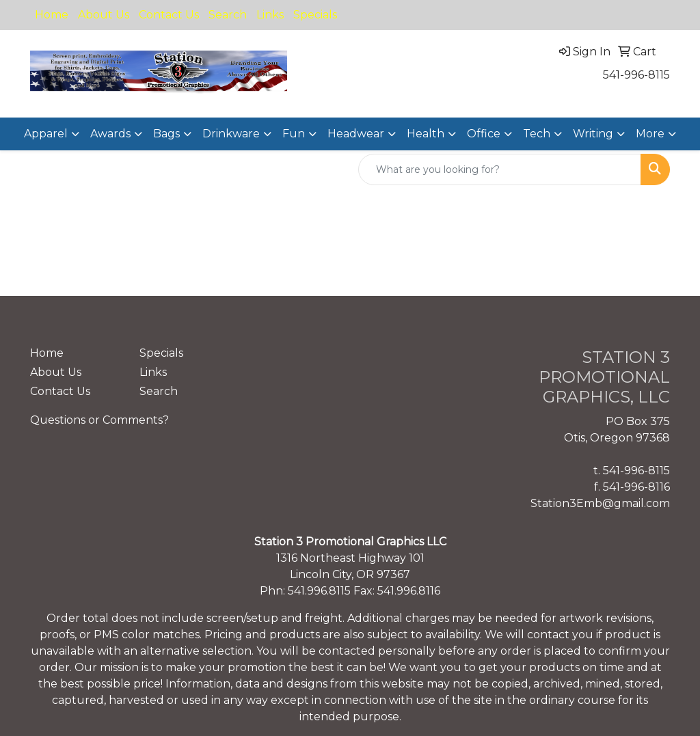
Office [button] (484, 134)
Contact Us (169, 15)
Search (228, 15)
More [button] (650, 134)
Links (270, 15)
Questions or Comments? (99, 420)
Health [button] (426, 134)
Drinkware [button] (231, 134)
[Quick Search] (500, 169)
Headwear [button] (356, 134)
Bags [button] (166, 134)
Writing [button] (593, 134)
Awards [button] (110, 134)
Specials (315, 15)
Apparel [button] (46, 134)
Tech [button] (537, 134)
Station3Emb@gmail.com (600, 503)
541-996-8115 (636, 75)
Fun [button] (294, 134)
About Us (104, 15)
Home (52, 15)
